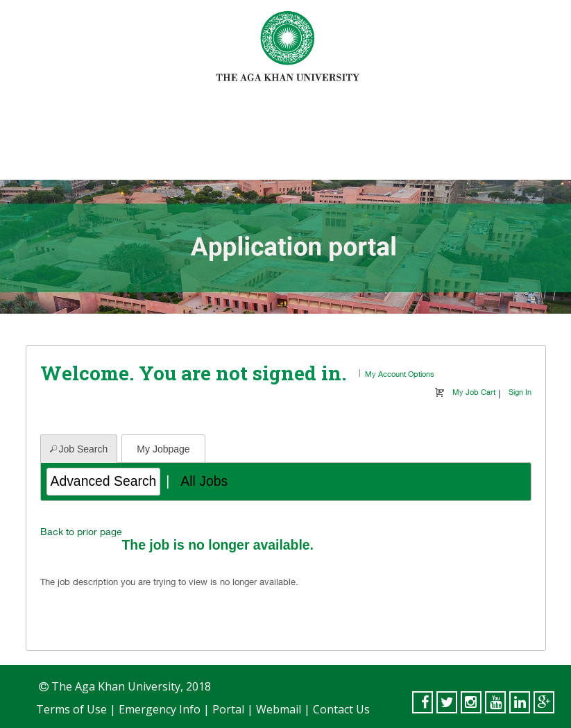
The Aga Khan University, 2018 (130, 686)
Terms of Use (71, 709)
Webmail (279, 709)
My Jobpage (163, 449)
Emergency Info (160, 709)
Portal (228, 709)
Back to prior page (81, 531)
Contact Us (341, 709)
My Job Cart (474, 392)
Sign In (520, 392)
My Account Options (400, 374)
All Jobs (204, 481)
